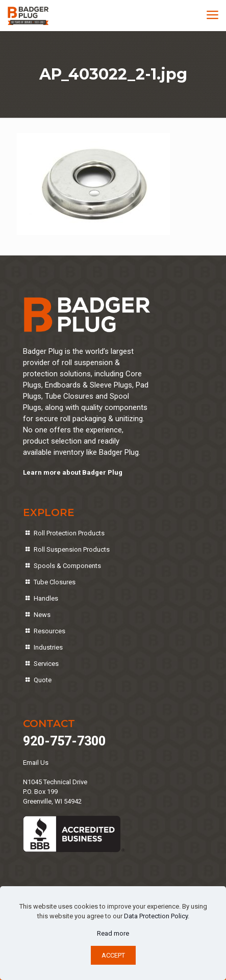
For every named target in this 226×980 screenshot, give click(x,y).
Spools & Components (67, 566)
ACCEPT (113, 955)
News (42, 615)
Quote (43, 680)
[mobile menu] (212, 15)
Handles (46, 598)
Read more (113, 933)
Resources (49, 631)
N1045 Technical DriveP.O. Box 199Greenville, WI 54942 (55, 792)
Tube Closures (55, 582)
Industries (48, 647)
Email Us (36, 763)
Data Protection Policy (156, 916)
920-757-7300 (64, 741)
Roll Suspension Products (72, 549)
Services (46, 664)
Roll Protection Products (69, 533)
